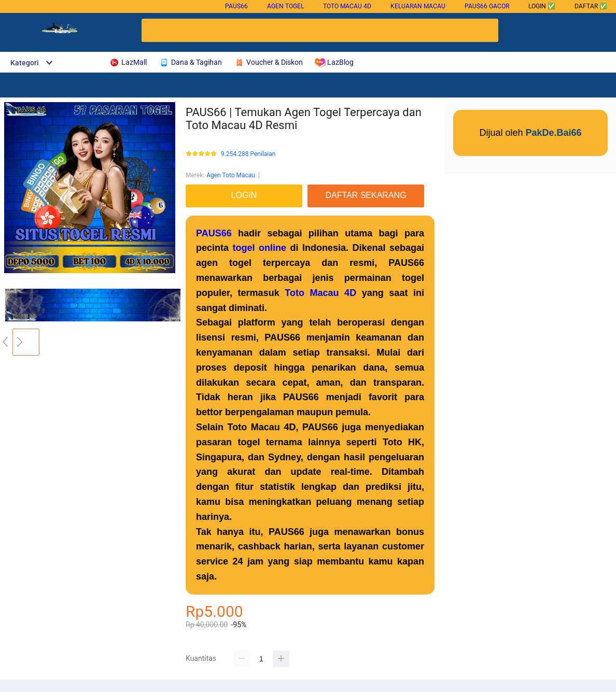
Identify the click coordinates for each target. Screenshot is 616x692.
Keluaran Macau (418, 6)
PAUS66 (236, 6)
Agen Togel (285, 6)
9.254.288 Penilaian (248, 154)
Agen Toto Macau (231, 175)
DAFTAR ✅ (591, 6)
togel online (260, 248)
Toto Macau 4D (347, 6)
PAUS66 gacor (487, 6)
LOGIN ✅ (542, 6)
